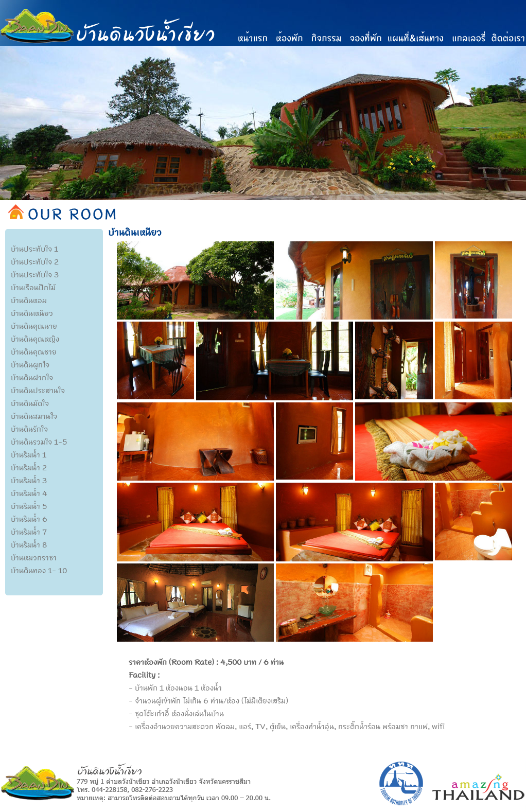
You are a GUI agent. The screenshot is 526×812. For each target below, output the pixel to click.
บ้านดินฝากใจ (32, 377)
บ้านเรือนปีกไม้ (33, 287)
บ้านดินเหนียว (32, 313)
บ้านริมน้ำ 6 (29, 519)
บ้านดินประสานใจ (38, 390)
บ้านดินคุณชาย (34, 351)
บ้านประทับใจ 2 (35, 261)
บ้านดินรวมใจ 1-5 (39, 442)
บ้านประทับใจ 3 (35, 274)
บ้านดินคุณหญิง (35, 339)
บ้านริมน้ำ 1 (29, 454)
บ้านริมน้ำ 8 (29, 544)
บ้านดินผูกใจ (30, 364)
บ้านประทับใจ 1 (34, 249)
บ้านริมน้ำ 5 (29, 506)
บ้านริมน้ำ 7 (29, 532)
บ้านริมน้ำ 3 (29, 480)
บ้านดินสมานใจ (34, 416)
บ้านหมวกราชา (34, 557)
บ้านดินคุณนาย (34, 326)
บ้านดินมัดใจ (30, 403)
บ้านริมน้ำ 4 (29, 493)
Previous (8, 144)
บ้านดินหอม (29, 300)
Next (518, 144)
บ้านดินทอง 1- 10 (39, 570)
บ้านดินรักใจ (29, 429)
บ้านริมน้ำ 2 (29, 467)
